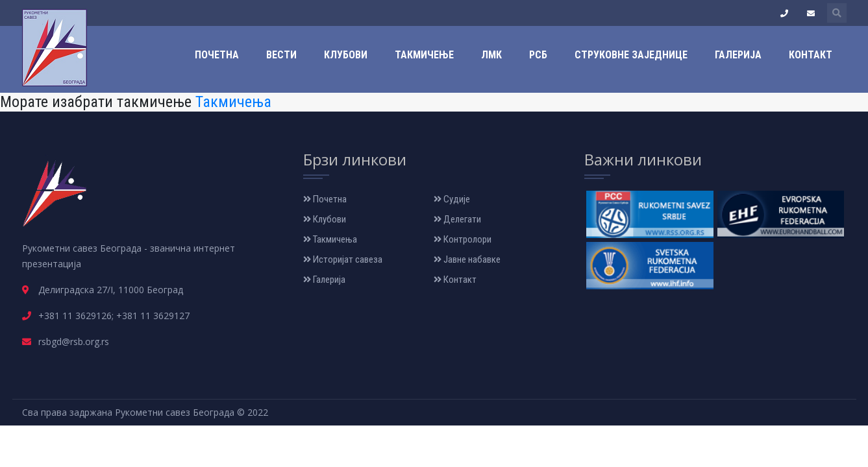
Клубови (346, 55)
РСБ (538, 55)
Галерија (738, 55)
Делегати (457, 219)
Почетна (217, 55)
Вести (281, 55)
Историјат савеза (343, 259)
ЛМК (491, 55)
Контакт (811, 55)
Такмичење (424, 55)
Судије (452, 199)
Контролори (463, 239)
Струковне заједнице (631, 55)
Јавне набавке (467, 259)
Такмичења (233, 102)
